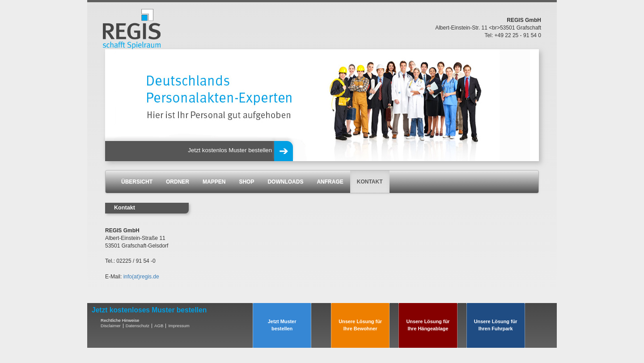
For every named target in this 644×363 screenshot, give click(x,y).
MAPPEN (214, 182)
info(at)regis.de (141, 277)
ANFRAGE (330, 182)
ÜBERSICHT (137, 182)
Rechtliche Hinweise (120, 320)
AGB (159, 326)
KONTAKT (370, 182)
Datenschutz (138, 326)
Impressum (179, 326)
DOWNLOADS (285, 182)
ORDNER (178, 182)
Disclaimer (111, 326)
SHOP (246, 182)
